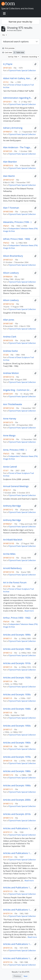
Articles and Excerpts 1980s (17, 771)
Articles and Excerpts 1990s (17, 786)
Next (26, 976)
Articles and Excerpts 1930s (17, 695)
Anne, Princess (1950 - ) (15, 450)
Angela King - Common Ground (18, 390)
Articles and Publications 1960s (18, 910)
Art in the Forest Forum (15, 583)
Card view (7, 52)
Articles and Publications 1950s (18, 888)
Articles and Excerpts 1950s (17, 726)
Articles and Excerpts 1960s (17, 743)
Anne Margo (9, 436)
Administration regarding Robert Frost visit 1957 (18, 98)
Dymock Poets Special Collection (23, 70)
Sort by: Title (13, 57)
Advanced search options (16, 42)
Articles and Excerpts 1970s (17, 757)
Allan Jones (9, 320)
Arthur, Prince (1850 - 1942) (17, 618)
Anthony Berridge (12, 506)
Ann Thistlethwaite (13, 404)
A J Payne (8, 64)
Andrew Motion (11, 373)
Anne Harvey (10, 419)
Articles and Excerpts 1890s (17, 635)
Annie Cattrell (10, 467)
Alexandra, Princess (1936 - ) (17, 222)
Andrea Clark (10, 337)
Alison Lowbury (11, 273)
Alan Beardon (10, 162)
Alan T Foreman (11, 208)
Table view (19, 52)
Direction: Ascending (30, 57)
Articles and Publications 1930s (18, 828)
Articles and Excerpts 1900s (17, 649)
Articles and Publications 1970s (18, 944)
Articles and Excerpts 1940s (17, 709)
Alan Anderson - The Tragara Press (18, 147)
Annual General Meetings (16, 486)
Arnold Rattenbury (12, 568)
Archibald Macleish (13, 540)
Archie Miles (9, 554)
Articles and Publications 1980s (18, 958)
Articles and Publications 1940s (18, 853)
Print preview (8, 48)
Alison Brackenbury (13, 256)
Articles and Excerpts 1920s (17, 678)
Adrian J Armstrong (13, 128)
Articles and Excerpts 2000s (17, 800)
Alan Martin (9, 176)
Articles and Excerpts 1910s (17, 663)
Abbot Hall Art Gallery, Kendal (18, 78)
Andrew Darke (10, 351)
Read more (29, 611)
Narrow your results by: (20, 22)
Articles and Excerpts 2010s (17, 814)
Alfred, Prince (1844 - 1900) (17, 239)
